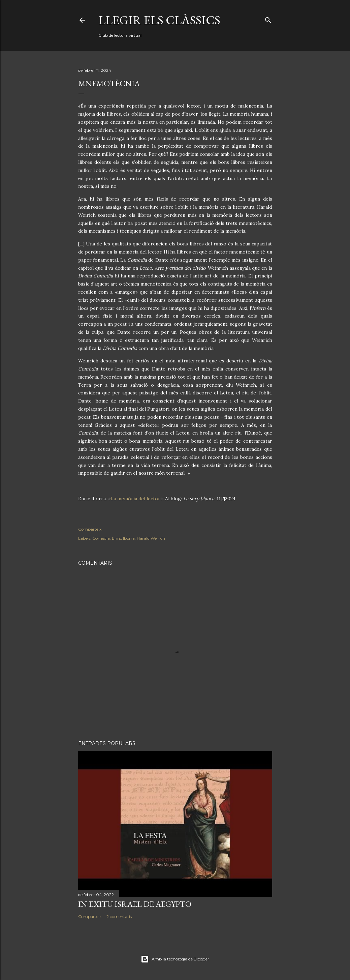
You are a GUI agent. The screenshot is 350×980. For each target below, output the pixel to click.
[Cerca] (268, 19)
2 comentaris (119, 916)
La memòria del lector (135, 499)
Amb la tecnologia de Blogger (175, 959)
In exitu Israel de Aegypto (135, 904)
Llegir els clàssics (159, 20)
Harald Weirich (151, 538)
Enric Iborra (123, 538)
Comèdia (101, 538)
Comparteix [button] (90, 529)
